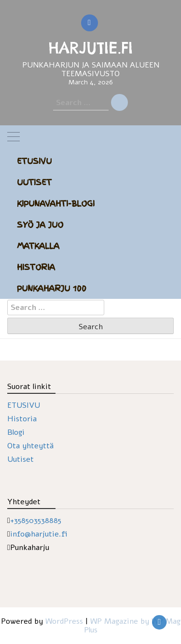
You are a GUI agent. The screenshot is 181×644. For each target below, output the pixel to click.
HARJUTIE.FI (91, 48)
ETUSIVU (24, 405)
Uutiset (34, 182)
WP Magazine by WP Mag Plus (132, 626)
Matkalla (38, 246)
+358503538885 (36, 521)
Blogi (16, 432)
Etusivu (34, 161)
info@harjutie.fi (39, 534)
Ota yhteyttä (30, 446)
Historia (36, 267)
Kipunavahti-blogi (56, 203)
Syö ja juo (40, 225)
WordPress (64, 621)
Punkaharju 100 (52, 288)
